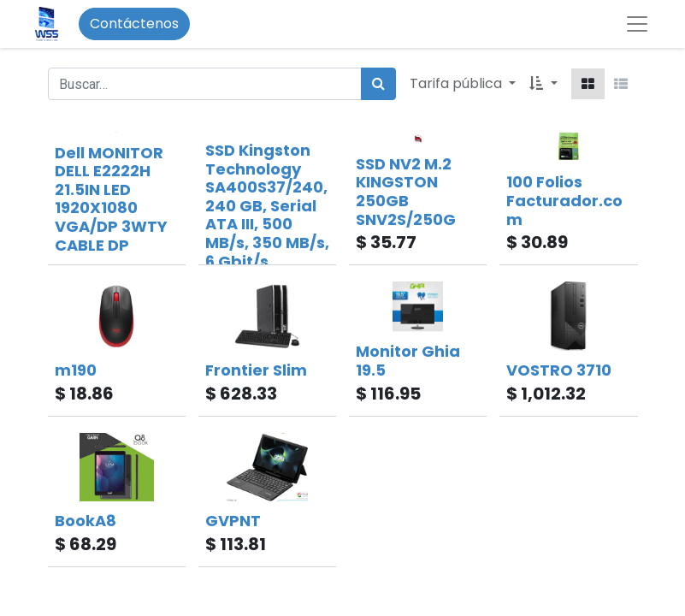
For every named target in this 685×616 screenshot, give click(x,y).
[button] (543, 84)
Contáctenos (134, 24)
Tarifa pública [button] (458, 83)
